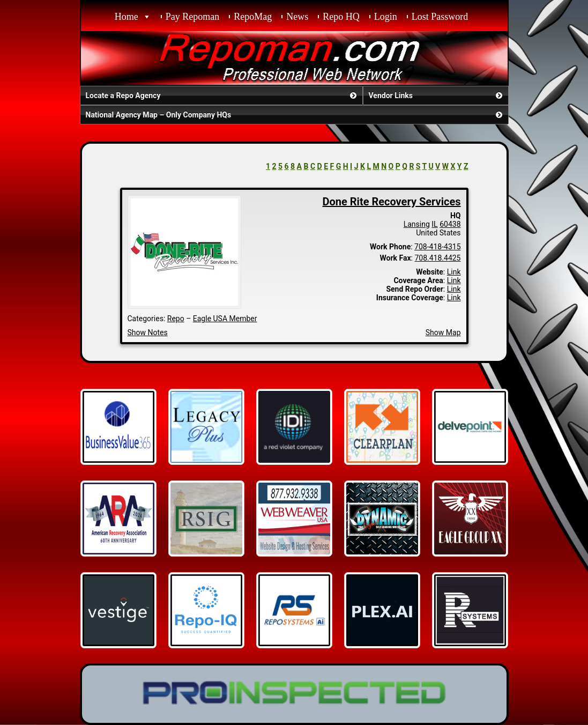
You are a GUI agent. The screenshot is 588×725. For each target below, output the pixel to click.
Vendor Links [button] (437, 95)
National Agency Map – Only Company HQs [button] (295, 115)
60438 (450, 224)
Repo (176, 319)
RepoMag (253, 17)
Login (386, 17)
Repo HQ (341, 17)
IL (434, 224)
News (297, 17)
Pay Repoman (193, 17)
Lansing (417, 224)
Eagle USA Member (225, 319)
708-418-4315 (437, 247)
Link (454, 272)
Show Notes (148, 332)
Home (126, 17)
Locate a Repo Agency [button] (222, 95)
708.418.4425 (437, 258)
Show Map (443, 332)
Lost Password (440, 17)
